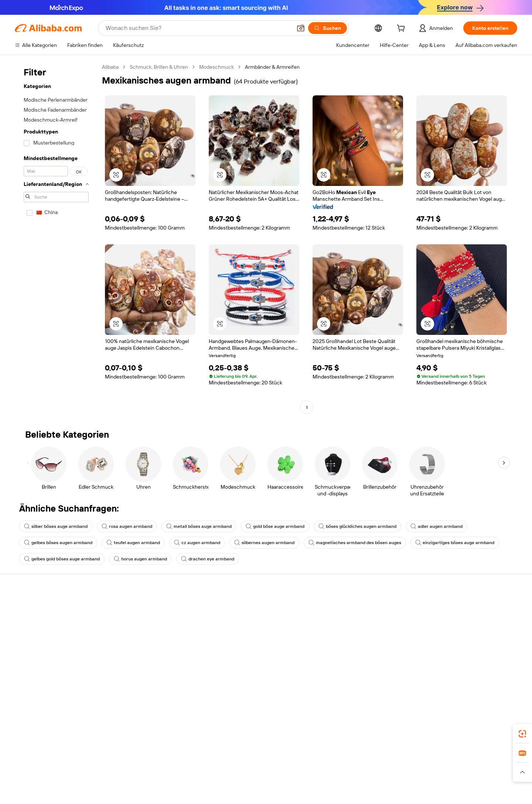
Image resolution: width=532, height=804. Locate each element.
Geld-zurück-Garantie (147, 622)
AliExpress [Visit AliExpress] (144, 770)
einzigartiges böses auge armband (455, 543)
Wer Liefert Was (383, 770)
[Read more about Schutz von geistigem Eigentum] (266, 781)
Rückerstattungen (36, 650)
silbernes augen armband (264, 543)
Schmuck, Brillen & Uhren (159, 67)
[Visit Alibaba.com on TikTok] (502, 679)
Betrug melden (32, 664)
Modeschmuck (216, 67)
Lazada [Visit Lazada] (270, 770)
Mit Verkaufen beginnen (364, 616)
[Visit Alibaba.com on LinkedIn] (458, 679)
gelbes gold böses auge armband (62, 559)
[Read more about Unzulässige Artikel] (202, 781)
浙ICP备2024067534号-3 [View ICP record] (455, 793)
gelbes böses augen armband (58, 543)
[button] (301, 28)
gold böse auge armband (275, 526)
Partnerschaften (355, 658)
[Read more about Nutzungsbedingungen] (389, 781)
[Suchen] (328, 28)
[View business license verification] (333, 793)
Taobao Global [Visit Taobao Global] (300, 770)
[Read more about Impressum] (161, 781)
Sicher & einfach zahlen (149, 608)
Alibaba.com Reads (251, 665)
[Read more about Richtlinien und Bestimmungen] (108, 781)
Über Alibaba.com (464, 608)
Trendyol (348, 770)
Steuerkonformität (250, 651)
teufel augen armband (133, 543)
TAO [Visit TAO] (327, 770)
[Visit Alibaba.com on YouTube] (491, 679)
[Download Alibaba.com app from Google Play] (492, 737)
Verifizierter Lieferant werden (370, 644)
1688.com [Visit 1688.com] (174, 770)
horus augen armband (140, 559)
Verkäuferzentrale (357, 630)
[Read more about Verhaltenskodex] (440, 781)
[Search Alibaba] (198, 28)
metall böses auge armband (199, 526)
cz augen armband (197, 543)
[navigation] (56, 238)
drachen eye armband (208, 559)
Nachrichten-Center (467, 636)
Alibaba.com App (388, 737)
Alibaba (110, 67)
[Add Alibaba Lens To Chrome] (131, 737)
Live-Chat (26, 622)
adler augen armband (436, 526)
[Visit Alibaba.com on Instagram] (480, 679)
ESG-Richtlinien (461, 622)
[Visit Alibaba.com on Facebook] (447, 679)
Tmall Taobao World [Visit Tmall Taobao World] (214, 770)
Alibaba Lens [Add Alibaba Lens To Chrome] (30, 737)
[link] (522, 734)
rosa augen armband (127, 526)
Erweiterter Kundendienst (151, 650)
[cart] (402, 29)
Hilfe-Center (29, 608)
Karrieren (454, 650)
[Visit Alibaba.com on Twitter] (469, 679)
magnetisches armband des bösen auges (355, 543)
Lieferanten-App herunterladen (372, 672)
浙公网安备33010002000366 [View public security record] (387, 793)
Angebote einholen (251, 616)
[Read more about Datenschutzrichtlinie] (332, 781)
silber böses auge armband (56, 526)
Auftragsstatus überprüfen (46, 636)
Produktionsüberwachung (152, 664)
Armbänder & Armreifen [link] (272, 67)
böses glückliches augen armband (357, 526)
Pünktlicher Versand (145, 636)
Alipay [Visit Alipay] (249, 770)
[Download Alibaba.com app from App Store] (438, 737)
